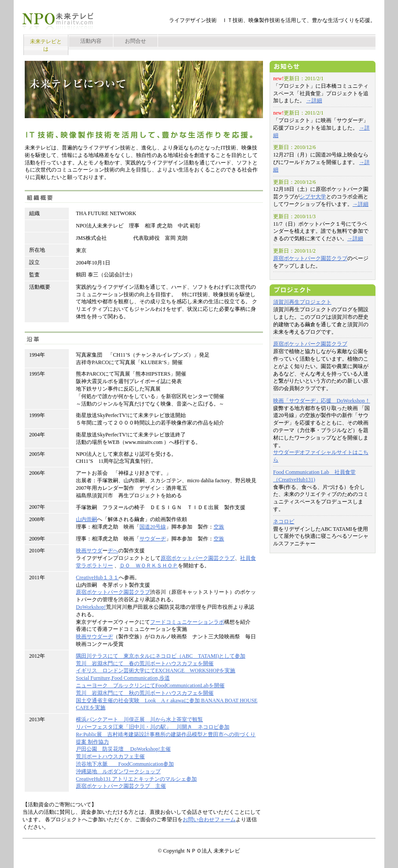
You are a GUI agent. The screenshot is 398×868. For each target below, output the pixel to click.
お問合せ (135, 41)
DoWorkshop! (91, 607)
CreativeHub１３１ (97, 577)
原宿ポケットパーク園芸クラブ (198, 558)
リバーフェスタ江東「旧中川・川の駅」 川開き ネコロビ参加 (153, 727)
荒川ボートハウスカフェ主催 (110, 756)
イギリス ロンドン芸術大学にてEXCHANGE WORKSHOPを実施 (156, 671)
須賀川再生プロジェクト (302, 302)
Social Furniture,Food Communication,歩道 (123, 678)
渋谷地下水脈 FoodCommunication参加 (125, 764)
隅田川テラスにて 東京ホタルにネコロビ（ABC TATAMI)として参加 (161, 656)
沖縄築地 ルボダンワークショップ (118, 771)
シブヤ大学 (313, 197)
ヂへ (113, 551)
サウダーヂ (153, 539)
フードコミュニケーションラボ (187, 622)
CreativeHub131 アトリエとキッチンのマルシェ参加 (136, 779)
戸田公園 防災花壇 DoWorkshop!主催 (123, 749)
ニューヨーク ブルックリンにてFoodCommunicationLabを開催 (150, 685)
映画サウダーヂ (94, 637)
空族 (219, 527)
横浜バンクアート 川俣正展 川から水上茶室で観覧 (139, 719)
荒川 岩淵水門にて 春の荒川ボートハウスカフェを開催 (145, 663)
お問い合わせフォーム (209, 820)
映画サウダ (89, 551)
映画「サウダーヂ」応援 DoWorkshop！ (322, 401)
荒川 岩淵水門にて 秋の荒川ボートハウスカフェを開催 (145, 693)
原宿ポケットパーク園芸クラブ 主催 (121, 786)
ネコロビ (284, 522)
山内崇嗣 (86, 519)
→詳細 (314, 101)
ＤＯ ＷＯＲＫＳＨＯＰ (149, 566)
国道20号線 (153, 527)
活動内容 (91, 41)
